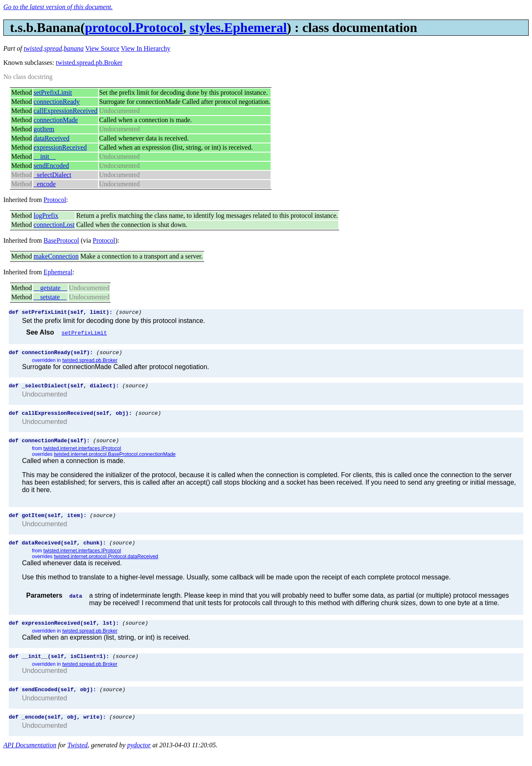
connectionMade (56, 120)
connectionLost (54, 225)
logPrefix (46, 216)
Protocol (55, 200)
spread (53, 48)
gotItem (44, 129)
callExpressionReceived (66, 111)
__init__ (45, 156)
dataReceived (52, 138)
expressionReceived (60, 147)
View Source (102, 48)
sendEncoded (51, 166)
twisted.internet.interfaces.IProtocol (82, 455)
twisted (33, 48)
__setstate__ (50, 297)
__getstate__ (50, 288)
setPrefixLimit (53, 92)
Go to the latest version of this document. (58, 7)
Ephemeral (58, 272)
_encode (45, 184)
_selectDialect (53, 175)
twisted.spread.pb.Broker (89, 63)
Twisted (78, 759)
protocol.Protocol (134, 27)
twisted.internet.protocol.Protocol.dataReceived (106, 565)
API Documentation (30, 759)
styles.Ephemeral (238, 27)
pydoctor (139, 759)
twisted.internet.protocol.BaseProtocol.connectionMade (115, 461)
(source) (128, 313)
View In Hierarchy (146, 48)
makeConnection (56, 256)
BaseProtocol (61, 240)
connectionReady (57, 102)
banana (74, 48)
